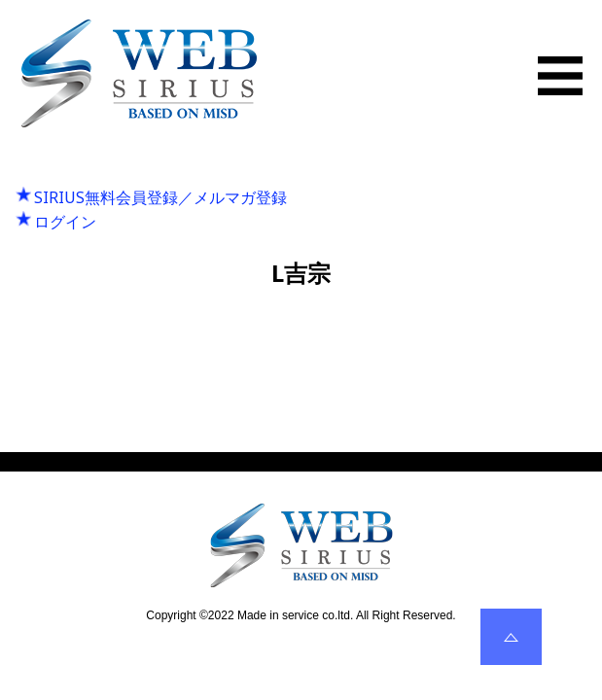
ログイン (65, 222)
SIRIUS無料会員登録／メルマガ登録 (160, 197)
